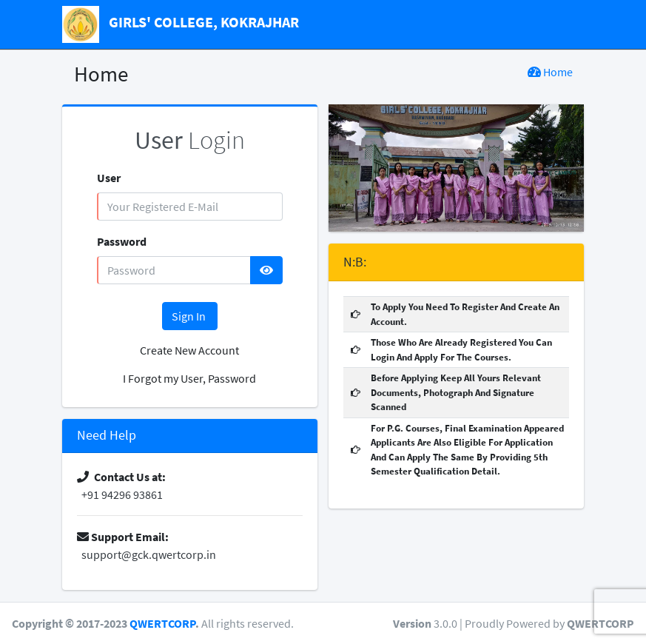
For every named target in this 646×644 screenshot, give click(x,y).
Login (190, 140)
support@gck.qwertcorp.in (147, 554)
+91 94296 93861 (120, 494)
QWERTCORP (162, 623)
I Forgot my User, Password (189, 378)
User (109, 178)
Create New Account (189, 350)
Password (122, 241)
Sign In (190, 316)
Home (550, 72)
